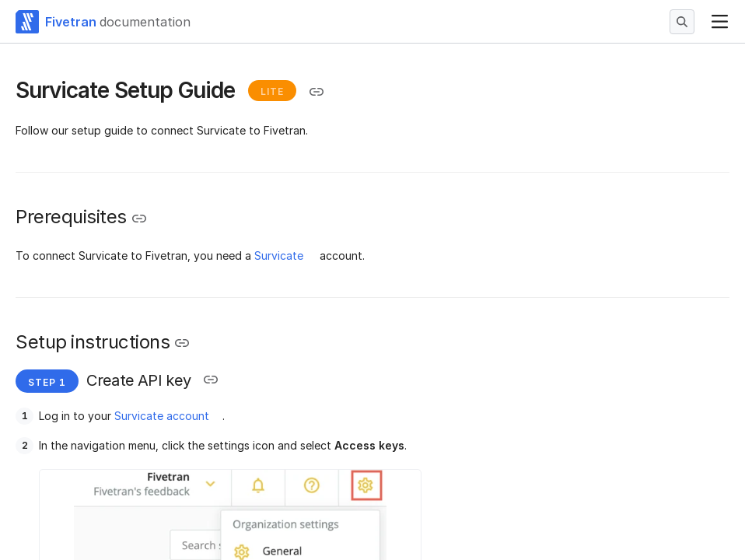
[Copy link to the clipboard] (317, 92)
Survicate (279, 255)
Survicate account (162, 416)
